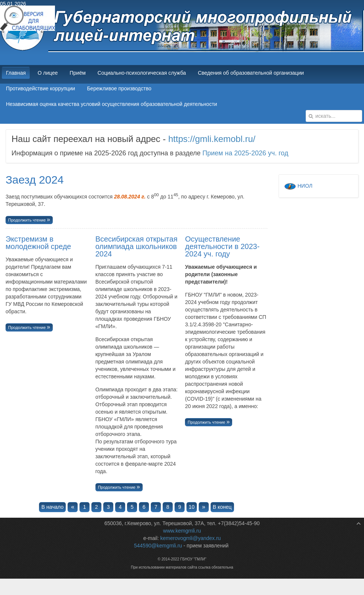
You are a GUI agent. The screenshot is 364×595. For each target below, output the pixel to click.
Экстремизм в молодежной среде (38, 243)
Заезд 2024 (35, 180)
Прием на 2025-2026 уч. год (245, 153)
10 (192, 507)
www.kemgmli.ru (182, 531)
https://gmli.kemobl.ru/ (212, 139)
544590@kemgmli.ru (158, 546)
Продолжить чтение (27, 220)
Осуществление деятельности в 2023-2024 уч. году (222, 246)
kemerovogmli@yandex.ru (191, 538)
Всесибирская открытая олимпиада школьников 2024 (136, 246)
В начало (52, 507)
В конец (222, 507)
